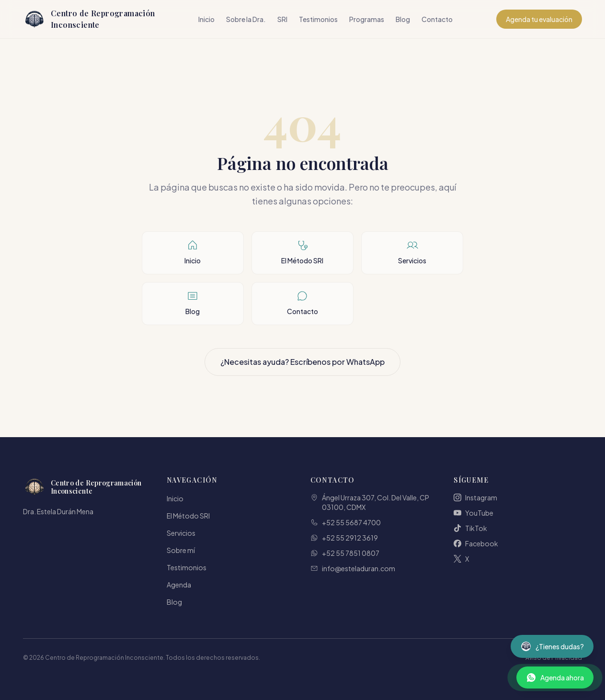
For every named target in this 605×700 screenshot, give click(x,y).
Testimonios (318, 19)
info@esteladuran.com (353, 568)
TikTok (470, 528)
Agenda (179, 585)
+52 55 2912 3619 (344, 538)
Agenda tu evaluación (539, 19)
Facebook (476, 543)
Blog (403, 19)
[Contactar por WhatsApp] (555, 677)
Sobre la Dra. (246, 19)
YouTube (474, 513)
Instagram (475, 497)
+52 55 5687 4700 (346, 522)
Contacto (437, 19)
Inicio (206, 19)
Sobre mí (181, 550)
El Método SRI (188, 516)
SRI (282, 19)
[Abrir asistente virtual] (552, 646)
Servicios (181, 533)
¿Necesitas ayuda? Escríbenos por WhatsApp (302, 362)
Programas (367, 19)
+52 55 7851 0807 (345, 553)
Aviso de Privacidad (554, 658)
